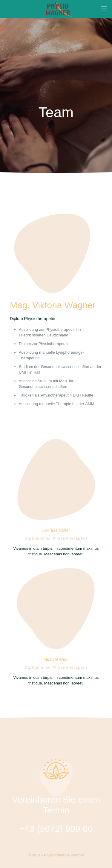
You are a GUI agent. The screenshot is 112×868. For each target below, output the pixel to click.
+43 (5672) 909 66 (56, 829)
